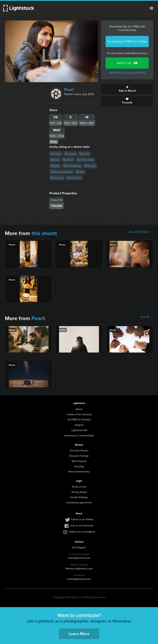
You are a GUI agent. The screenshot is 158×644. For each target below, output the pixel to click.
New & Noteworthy (79, 472)
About (79, 409)
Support (79, 425)
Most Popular (79, 461)
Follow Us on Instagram (82, 532)
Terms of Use (79, 487)
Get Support (79, 547)
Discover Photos (79, 450)
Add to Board (127, 89)
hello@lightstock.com (79, 579)
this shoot (43, 233)
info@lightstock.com (79, 558)
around (70, 154)
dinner (68, 160)
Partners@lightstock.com (79, 568)
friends (90, 166)
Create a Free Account (79, 414)
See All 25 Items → (141, 232)
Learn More (79, 634)
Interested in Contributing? (79, 435)
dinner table (85, 160)
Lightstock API (79, 430)
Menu (151, 8)
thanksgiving (72, 166)
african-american (62, 172)
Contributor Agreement (79, 502)
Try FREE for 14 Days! (79, 419)
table (55, 166)
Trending (79, 466)
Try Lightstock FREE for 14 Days (127, 42)
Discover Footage (79, 456)
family (85, 154)
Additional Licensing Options (127, 73)
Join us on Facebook (82, 525)
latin (80, 172)
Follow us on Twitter (82, 519)
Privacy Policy (79, 492)
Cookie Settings (79, 497)
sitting (56, 154)
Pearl (69, 90)
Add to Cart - (127, 63)
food (55, 160)
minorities (74, 178)
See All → (147, 317)
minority (57, 178)
